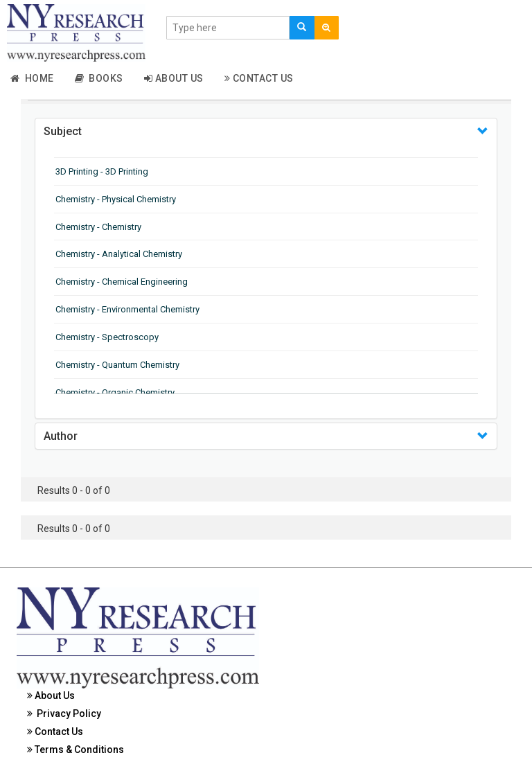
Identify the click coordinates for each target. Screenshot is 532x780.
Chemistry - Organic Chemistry (115, 392)
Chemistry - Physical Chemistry (116, 199)
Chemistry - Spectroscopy (107, 337)
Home (32, 78)
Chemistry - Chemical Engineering (122, 282)
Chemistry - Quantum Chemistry (117, 365)
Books (99, 78)
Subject (63, 131)
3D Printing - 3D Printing (102, 171)
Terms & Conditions (76, 750)
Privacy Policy (64, 713)
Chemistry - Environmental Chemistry (127, 309)
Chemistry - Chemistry (98, 227)
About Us (174, 78)
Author (61, 436)
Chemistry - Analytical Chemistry (119, 254)
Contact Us (259, 78)
